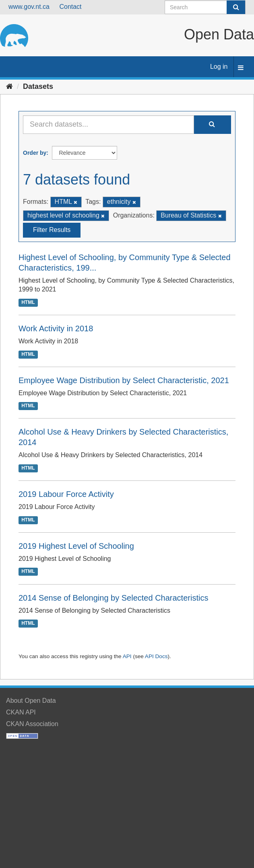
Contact (70, 7)
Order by (35, 153)
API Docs (156, 656)
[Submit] (236, 7)
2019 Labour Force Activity (66, 494)
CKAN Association (32, 724)
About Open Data (31, 701)
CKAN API (21, 712)
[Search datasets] (205, 7)
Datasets (38, 86)
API (127, 656)
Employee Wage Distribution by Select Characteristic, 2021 (124, 380)
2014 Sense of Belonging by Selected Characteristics (113, 598)
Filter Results (52, 230)
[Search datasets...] (108, 125)
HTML (28, 302)
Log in (219, 67)
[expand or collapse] (241, 68)
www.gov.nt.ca (29, 7)
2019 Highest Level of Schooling (76, 546)
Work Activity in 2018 (56, 328)
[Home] (9, 86)
